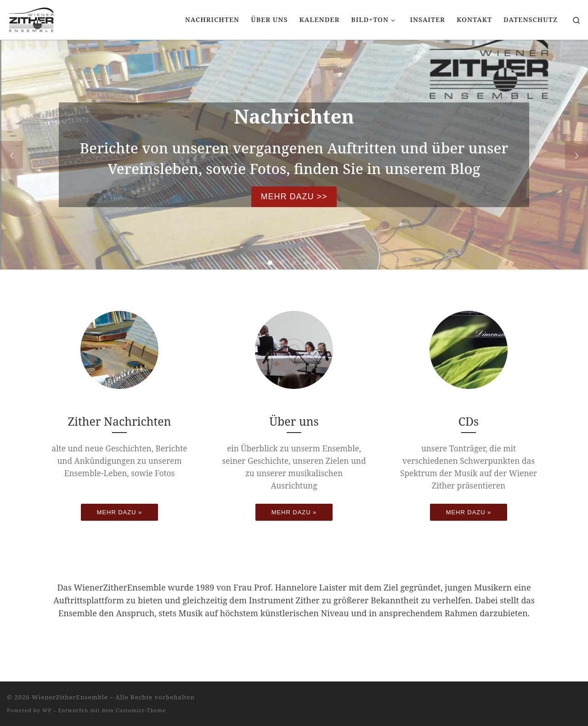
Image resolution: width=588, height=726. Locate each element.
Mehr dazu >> (294, 197)
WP (47, 710)
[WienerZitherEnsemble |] (31, 18)
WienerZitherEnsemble (70, 697)
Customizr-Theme (141, 710)
